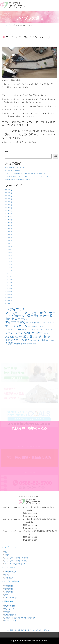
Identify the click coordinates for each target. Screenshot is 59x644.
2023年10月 (9, 217)
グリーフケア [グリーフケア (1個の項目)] (30, 323)
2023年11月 (9, 214)
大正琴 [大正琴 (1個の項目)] (21, 337)
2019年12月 (9, 303)
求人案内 (7, 612)
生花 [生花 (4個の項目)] (43, 340)
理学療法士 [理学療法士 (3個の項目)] (37, 340)
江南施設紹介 (9, 592)
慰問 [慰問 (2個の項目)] (49, 337)
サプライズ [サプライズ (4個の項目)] (38, 323)
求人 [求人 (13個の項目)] (27, 340)
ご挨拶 (6, 555)
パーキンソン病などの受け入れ (15, 564)
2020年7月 (9, 285)
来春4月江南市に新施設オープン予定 (18, 179)
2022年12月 (9, 244)
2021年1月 (9, 270)
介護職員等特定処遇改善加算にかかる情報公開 (20, 618)
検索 (7, 152)
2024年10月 (9, 196)
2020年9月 (9, 279)
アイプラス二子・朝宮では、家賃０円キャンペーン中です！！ (26, 173)
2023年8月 (9, 223)
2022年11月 (9, 247)
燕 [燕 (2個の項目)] (31, 340)
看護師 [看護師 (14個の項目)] (9, 343)
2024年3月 (9, 202)
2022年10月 (9, 250)
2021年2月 (9, 268)
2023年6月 (9, 229)
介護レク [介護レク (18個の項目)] (29, 333)
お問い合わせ (47, 630)
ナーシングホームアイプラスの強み (16, 561)
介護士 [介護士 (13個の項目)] (39, 333)
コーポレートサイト (11, 621)
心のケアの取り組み (11, 598)
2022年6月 (9, 262)
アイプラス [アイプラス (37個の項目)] (18, 309)
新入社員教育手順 (10, 615)
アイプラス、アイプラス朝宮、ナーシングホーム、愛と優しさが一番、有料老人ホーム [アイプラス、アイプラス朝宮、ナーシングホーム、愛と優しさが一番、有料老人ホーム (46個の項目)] (30, 316)
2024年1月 (9, 208)
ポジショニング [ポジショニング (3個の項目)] (37, 330)
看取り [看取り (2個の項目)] (48, 340)
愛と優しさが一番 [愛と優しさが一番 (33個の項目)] (35, 336)
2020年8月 (9, 282)
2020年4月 (9, 294)
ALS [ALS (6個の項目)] (7, 310)
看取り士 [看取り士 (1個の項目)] (53, 340)
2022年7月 (9, 259)
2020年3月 (9, 297)
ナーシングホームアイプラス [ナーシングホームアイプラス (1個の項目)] (36, 326)
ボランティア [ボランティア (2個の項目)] (26, 330)
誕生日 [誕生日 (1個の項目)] (35, 344)
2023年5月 (9, 232)
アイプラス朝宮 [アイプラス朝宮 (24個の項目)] (15, 322)
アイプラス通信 (9, 606)
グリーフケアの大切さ (13, 170)
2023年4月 (9, 235)
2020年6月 (9, 288)
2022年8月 (9, 256)
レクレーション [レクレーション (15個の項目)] (14, 333)
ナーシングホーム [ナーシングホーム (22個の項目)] (16, 326)
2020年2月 (9, 300)
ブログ (10, 25)
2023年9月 (9, 220)
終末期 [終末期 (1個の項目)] (25, 344)
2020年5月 (9, 291)
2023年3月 (9, 238)
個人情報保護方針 (21, 630)
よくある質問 (9, 578)
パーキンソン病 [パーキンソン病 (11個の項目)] (13, 329)
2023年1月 (9, 241)
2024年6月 (9, 199)
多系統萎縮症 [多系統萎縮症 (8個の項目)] (12, 337)
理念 (6, 552)
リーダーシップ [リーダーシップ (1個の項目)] (48, 330)
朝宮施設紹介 (9, 589)
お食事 (6, 595)
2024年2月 (9, 205)
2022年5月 (9, 265)
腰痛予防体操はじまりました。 (16, 167)
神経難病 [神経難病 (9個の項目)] (18, 344)
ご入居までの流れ (10, 572)
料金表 (6, 575)
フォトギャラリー (10, 609)
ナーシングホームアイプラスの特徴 (16, 558)
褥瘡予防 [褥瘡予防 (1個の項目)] (30, 344)
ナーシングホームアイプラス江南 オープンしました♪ (29, 176)
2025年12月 (9, 190)
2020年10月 (9, 276)
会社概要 (10, 630)
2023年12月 (9, 211)
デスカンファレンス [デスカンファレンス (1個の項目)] (49, 323)
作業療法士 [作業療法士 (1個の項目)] (46, 333)
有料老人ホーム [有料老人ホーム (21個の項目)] (15, 340)
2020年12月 (9, 273)
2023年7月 (9, 226)
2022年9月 (9, 253)
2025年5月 (9, 193)
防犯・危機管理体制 (35, 630)
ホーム (5, 25)
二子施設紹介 (9, 586)
